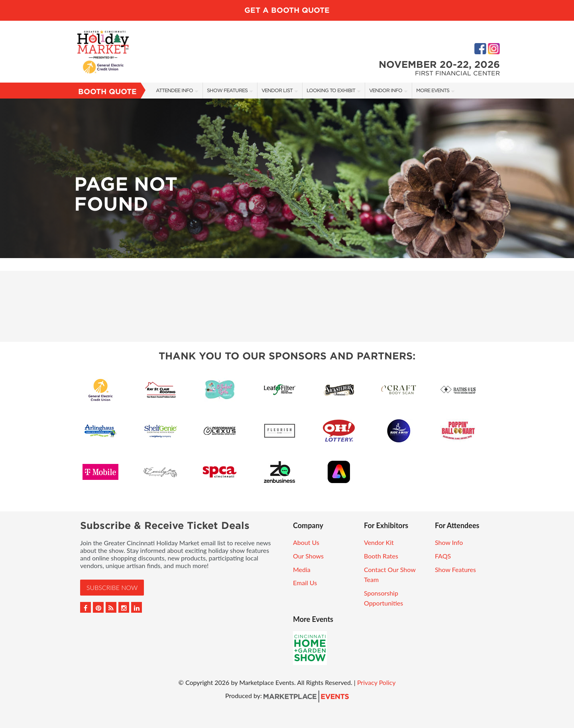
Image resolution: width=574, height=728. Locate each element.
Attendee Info (174, 90)
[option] (287, 178)
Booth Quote (107, 92)
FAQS (443, 556)
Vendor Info (386, 90)
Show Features (227, 90)
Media (302, 569)
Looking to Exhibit (331, 90)
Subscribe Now (112, 587)
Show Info (449, 542)
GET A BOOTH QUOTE (287, 10)
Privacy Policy (376, 682)
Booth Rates (381, 556)
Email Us (305, 583)
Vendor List (277, 90)
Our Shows (308, 556)
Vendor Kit (379, 542)
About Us (306, 542)
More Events (433, 90)
